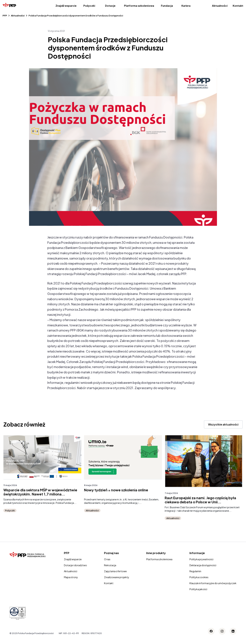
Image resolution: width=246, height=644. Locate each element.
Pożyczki (89, 6)
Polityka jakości (198, 589)
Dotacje (110, 6)
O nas (107, 559)
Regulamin (195, 571)
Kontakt (238, 6)
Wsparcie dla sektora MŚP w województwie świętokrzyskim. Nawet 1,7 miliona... (40, 492)
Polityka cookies (199, 577)
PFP (5, 16)
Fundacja (167, 6)
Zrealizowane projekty (117, 577)
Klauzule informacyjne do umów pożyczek (213, 583)
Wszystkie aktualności (223, 424)
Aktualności (220, 6)
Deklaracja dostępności (203, 565)
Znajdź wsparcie (66, 6)
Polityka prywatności (201, 559)
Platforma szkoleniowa (139, 6)
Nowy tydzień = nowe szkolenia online (116, 490)
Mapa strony (71, 577)
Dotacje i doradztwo (75, 565)
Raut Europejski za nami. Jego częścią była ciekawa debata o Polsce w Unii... (200, 500)
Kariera (186, 6)
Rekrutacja (110, 565)
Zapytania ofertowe (115, 571)
